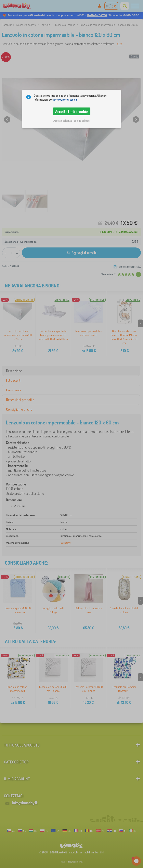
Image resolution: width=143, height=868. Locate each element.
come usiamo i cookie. (65, 100)
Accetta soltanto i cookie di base (71, 121)
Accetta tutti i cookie (71, 111)
